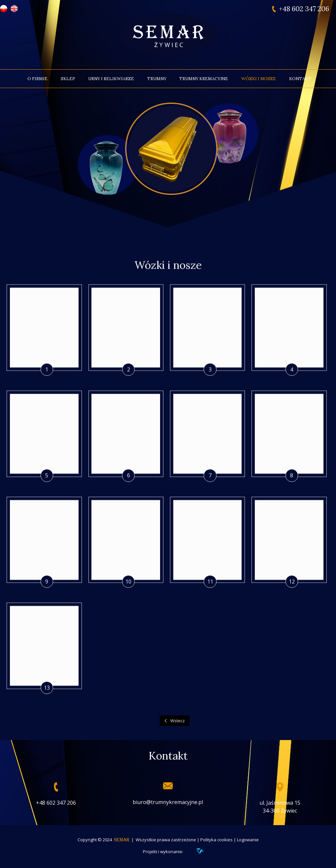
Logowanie (248, 840)
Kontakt (300, 79)
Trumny (157, 79)
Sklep (68, 79)
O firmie (37, 79)
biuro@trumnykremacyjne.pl (168, 802)
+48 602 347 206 (304, 9)
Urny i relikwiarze (111, 79)
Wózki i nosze (259, 79)
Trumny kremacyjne (204, 79)
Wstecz (178, 735)
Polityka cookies (217, 840)
